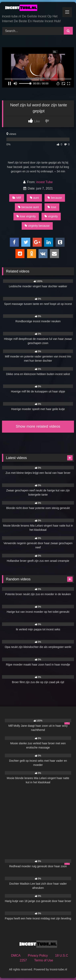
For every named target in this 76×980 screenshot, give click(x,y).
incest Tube (45, 182)
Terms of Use (44, 960)
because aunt (28, 207)
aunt (34, 198)
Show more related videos (38, 426)
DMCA (16, 956)
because (55, 198)
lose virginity (26, 216)
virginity (51, 216)
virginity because (37, 226)
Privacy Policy (38, 956)
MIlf (17, 198)
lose (52, 207)
